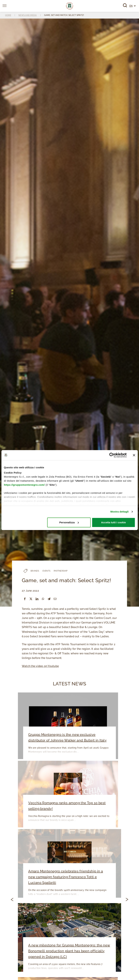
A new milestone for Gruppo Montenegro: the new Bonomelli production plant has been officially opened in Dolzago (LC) (69, 951)
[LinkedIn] (37, 599)
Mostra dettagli (119, 512)
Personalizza (69, 522)
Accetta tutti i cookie (113, 522)
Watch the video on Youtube (40, 666)
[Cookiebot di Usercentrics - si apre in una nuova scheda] (112, 455)
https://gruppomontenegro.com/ (24, 485)
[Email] (55, 599)
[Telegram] (49, 599)
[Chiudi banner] (134, 455)
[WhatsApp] (43, 599)
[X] (31, 599)
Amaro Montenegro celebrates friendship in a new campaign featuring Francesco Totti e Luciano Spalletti (69, 877)
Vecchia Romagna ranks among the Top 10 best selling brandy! (66, 806)
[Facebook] (25, 599)
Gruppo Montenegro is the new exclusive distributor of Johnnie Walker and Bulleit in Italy (67, 737)
